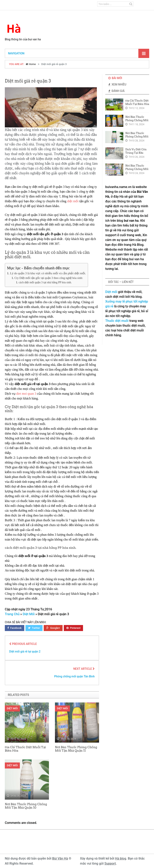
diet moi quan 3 (26, 394)
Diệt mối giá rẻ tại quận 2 (25, 652)
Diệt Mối (29, 614)
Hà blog (121, 858)
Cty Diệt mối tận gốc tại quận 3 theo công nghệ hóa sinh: (49, 278)
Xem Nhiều (117, 84)
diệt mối (73, 201)
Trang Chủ (12, 614)
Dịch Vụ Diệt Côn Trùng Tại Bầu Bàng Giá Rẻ (136, 153)
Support (110, 863)
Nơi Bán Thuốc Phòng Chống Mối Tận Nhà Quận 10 (26, 806)
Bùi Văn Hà (60, 858)
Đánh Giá (116, 91)
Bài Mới (115, 78)
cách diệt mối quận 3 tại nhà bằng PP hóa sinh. (45, 282)
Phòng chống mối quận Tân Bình (74, 676)
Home (31, 64)
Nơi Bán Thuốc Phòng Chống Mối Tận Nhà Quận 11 (76, 749)
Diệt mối (111, 292)
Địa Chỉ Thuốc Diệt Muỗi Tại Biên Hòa (25, 749)
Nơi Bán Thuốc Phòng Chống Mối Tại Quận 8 (137, 169)
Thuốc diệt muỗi (117, 321)
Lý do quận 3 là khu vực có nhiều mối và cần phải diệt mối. (48, 273)
